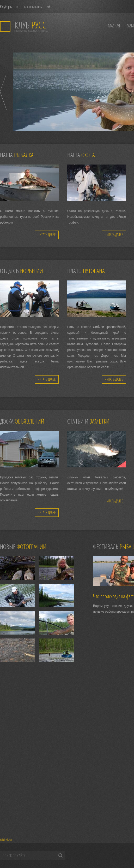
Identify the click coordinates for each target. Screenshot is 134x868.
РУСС (30, 25)
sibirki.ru (6, 840)
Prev (3, 92)
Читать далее (47, 235)
